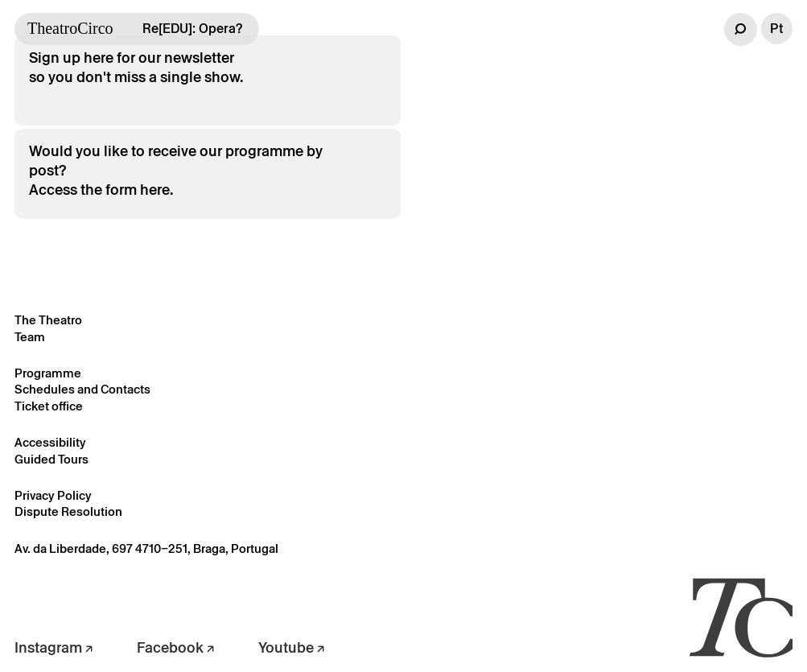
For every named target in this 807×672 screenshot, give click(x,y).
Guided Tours (51, 459)
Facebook (175, 647)
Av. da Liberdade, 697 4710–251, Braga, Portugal (146, 548)
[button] (741, 29)
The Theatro (48, 320)
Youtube (291, 647)
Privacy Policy (53, 495)
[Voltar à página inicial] (741, 616)
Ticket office (49, 406)
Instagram (54, 647)
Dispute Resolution (68, 511)
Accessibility (50, 442)
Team (30, 337)
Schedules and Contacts (82, 389)
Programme (48, 373)
